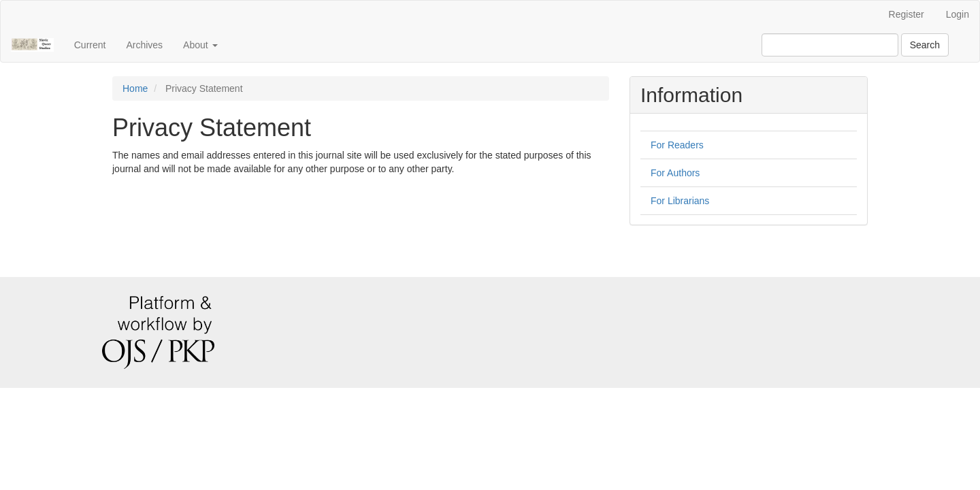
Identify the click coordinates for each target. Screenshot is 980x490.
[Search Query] (830, 45)
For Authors (675, 173)
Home (135, 88)
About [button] (200, 45)
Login (958, 14)
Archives (144, 45)
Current (90, 45)
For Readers (677, 145)
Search (925, 45)
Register (906, 14)
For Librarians (680, 201)
